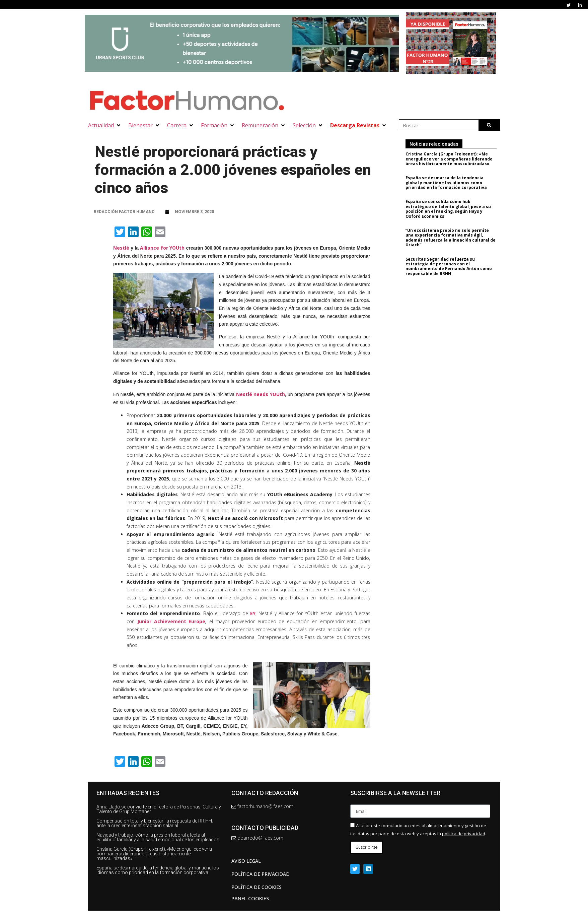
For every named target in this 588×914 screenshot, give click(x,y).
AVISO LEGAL (246, 861)
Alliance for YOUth (162, 248)
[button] (105, 125)
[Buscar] (489, 125)
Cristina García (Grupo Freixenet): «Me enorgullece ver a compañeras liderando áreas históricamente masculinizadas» (452, 159)
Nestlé (121, 248)
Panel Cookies (250, 898)
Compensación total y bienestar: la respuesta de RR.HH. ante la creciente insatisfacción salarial (155, 823)
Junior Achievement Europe (171, 621)
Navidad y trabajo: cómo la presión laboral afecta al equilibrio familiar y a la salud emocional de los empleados (158, 837)
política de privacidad (464, 834)
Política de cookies (256, 887)
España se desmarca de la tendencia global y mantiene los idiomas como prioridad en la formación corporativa (450, 183)
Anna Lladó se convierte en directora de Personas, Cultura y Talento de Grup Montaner (159, 809)
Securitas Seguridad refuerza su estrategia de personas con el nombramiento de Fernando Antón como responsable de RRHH (452, 266)
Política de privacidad (261, 874)
